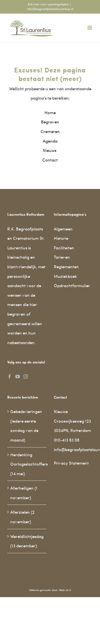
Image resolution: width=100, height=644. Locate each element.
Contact (50, 160)
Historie (61, 238)
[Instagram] (26, 376)
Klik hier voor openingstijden (48, 4)
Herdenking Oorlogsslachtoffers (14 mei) (27, 464)
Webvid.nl (65, 590)
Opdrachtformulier (72, 285)
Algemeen (63, 229)
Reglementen (66, 267)
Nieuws (50, 150)
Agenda (50, 141)
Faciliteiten (64, 248)
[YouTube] (18, 376)
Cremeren (50, 131)
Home (50, 112)
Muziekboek (65, 276)
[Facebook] (10, 376)
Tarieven (62, 257)
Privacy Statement (71, 463)
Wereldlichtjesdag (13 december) (27, 541)
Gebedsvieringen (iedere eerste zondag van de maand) (26, 426)
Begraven (50, 122)
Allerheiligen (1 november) (24, 493)
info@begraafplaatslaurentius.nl (50, 9)
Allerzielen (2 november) (22, 517)
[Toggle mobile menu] (90, 28)
